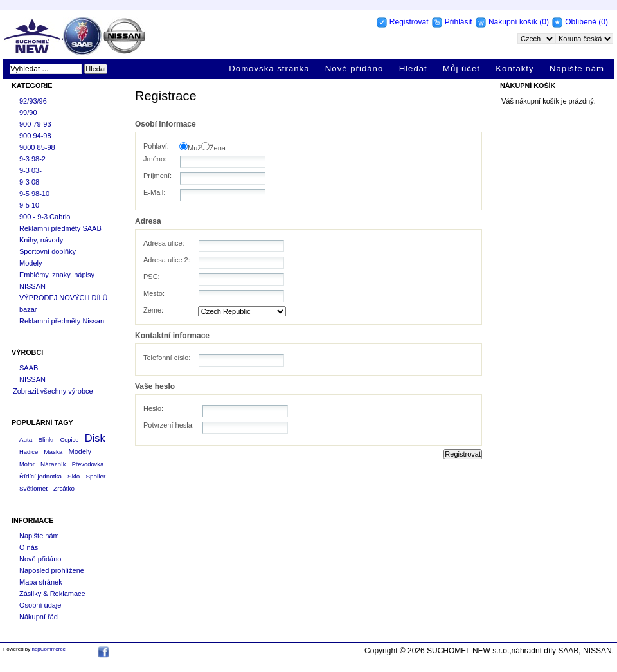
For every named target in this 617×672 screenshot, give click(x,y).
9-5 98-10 (34, 194)
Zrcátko (64, 488)
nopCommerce (48, 649)
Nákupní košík (514, 22)
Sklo (74, 476)
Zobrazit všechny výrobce (53, 391)
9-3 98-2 (32, 159)
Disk (95, 438)
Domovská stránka (269, 68)
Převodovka (88, 464)
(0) (544, 22)
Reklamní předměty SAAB (60, 228)
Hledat (413, 68)
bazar (28, 309)
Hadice (29, 452)
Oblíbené (581, 22)
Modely (31, 263)
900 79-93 (35, 124)
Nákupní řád (39, 617)
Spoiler (95, 476)
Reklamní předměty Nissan (62, 321)
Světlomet (33, 488)
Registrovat (409, 22)
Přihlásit (459, 22)
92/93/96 (33, 101)
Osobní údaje (40, 605)
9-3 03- (31, 170)
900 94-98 (35, 136)
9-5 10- (31, 205)
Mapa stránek (41, 582)
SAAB (29, 368)
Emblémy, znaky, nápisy (57, 275)
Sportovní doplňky (48, 251)
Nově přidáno (354, 68)
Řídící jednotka (40, 476)
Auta (26, 440)
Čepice (69, 440)
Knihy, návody (41, 240)
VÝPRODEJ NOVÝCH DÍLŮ (64, 298)
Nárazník (53, 464)
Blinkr (47, 440)
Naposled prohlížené (52, 570)
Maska (53, 452)
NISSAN (32, 286)
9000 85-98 (37, 147)
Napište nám (577, 68)
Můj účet (461, 68)
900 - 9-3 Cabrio (45, 217)
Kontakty (514, 68)
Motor (27, 464)
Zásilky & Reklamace (52, 594)
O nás (29, 547)
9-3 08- (31, 182)
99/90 (28, 113)
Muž (194, 148)
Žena (218, 148)
